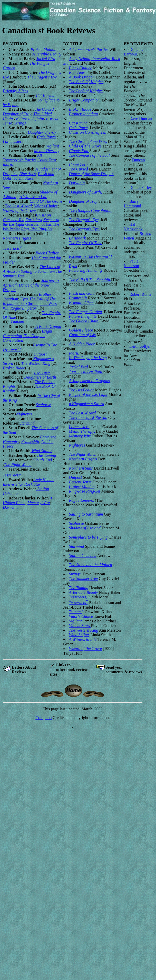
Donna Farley (141, 187)
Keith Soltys (140, 346)
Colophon (43, 718)
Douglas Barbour (133, 52)
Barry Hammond (132, 204)
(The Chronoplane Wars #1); (30, 304)
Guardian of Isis (39, 224)
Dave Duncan (141, 118)
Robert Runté (140, 294)
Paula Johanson (131, 263)
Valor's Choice (46, 206)
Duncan (139, 160)
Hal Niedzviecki (134, 227)
